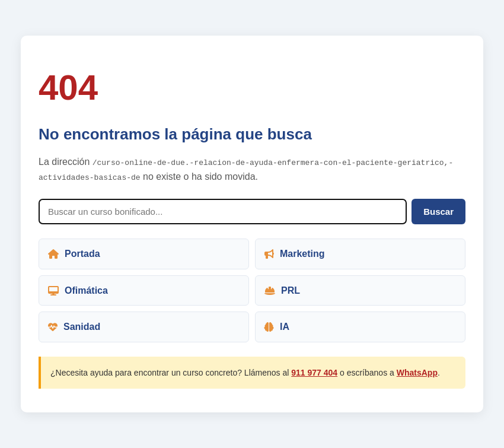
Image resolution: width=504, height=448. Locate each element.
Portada (74, 254)
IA (277, 327)
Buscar (438, 212)
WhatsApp (417, 373)
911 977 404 (314, 373)
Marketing (295, 254)
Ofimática (78, 290)
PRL (282, 290)
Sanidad (74, 327)
